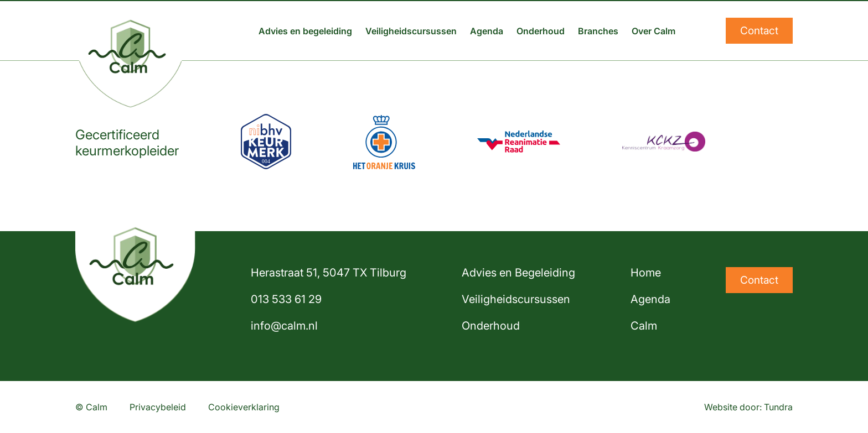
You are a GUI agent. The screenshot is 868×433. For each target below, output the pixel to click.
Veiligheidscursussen (411, 31)
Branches (598, 31)
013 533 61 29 (286, 299)
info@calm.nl (284, 326)
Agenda (487, 31)
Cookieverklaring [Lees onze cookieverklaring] (244, 407)
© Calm (91, 407)
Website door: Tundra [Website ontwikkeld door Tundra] (748, 407)
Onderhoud (541, 31)
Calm (644, 326)
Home (646, 273)
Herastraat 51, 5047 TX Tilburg (329, 273)
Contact (759, 31)
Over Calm (653, 31)
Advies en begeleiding (305, 31)
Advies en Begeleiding (518, 273)
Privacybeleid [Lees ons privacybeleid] (158, 407)
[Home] (131, 31)
